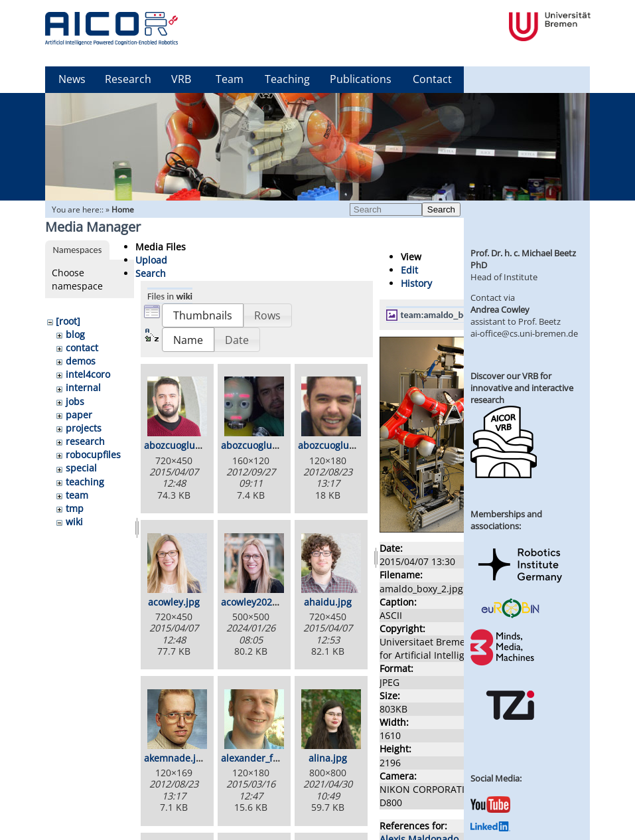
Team (230, 79)
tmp (75, 508)
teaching (85, 482)
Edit (409, 270)
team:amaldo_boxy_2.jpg (451, 315)
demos (81, 361)
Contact (432, 79)
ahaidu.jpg (328, 602)
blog (75, 334)
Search (441, 210)
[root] (68, 321)
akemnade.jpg (176, 758)
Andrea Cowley (500, 309)
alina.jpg (328, 758)
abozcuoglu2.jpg (257, 445)
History (416, 283)
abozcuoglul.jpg (333, 445)
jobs (75, 401)
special (81, 468)
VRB (181, 79)
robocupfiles (93, 455)
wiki (74, 522)
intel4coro (88, 374)
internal (83, 387)
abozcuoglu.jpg (178, 445)
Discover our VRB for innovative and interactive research (522, 388)
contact (82, 348)
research (85, 441)
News (72, 79)
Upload (151, 260)
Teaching (287, 79)
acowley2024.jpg (257, 602)
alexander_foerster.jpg (271, 758)
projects (84, 428)
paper (79, 415)
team (77, 495)
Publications (361, 79)
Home (123, 210)
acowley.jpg (174, 602)
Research (128, 79)
